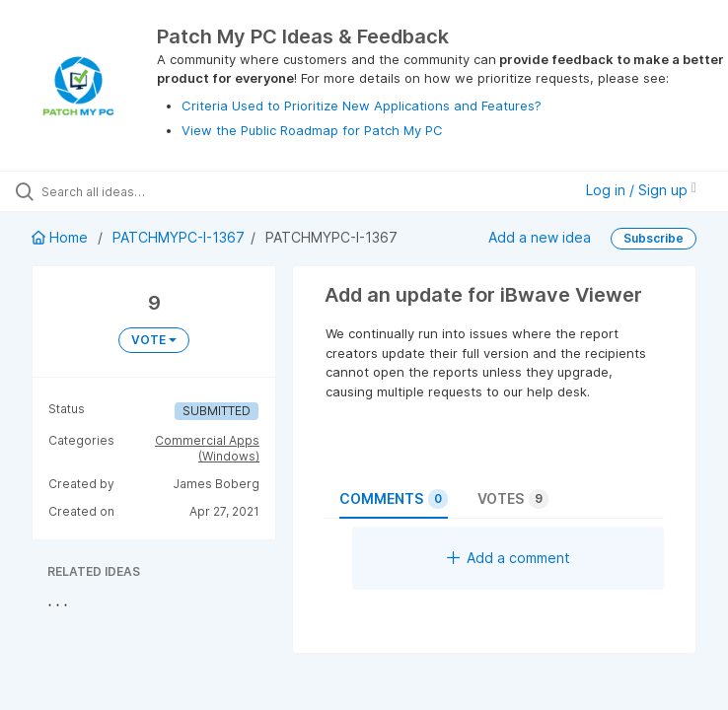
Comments (394, 499)
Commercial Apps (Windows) (207, 448)
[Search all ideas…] (133, 191)
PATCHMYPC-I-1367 (179, 237)
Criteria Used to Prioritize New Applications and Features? (362, 106)
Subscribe (654, 238)
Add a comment (509, 558)
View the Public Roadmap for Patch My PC (312, 130)
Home (62, 237)
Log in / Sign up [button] (641, 190)
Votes (513, 499)
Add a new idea (540, 237)
